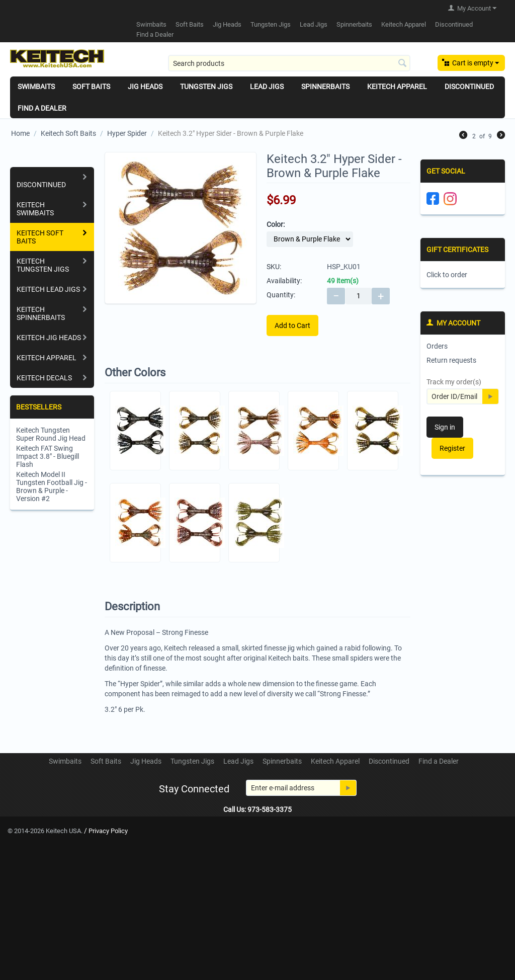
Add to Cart (292, 325)
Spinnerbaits (354, 24)
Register (452, 448)
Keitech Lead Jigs (48, 289)
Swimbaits (151, 24)
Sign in (445, 427)
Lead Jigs (314, 24)
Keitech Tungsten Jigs (43, 265)
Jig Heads (227, 24)
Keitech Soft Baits (68, 133)
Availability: (284, 281)
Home (20, 133)
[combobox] (289, 63)
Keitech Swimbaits (35, 209)
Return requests (451, 360)
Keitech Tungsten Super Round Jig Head (51, 434)
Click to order (447, 275)
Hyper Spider (127, 133)
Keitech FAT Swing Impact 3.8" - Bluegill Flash (48, 456)
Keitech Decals (44, 378)
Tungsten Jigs (271, 24)
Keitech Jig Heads (49, 338)
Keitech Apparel (404, 24)
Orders (437, 346)
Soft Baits (190, 24)
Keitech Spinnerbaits (41, 313)
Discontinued (454, 24)
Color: (276, 224)
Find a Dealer (155, 34)
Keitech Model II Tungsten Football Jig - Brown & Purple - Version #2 (52, 486)
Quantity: (281, 295)
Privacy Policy (108, 831)
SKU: (274, 267)
